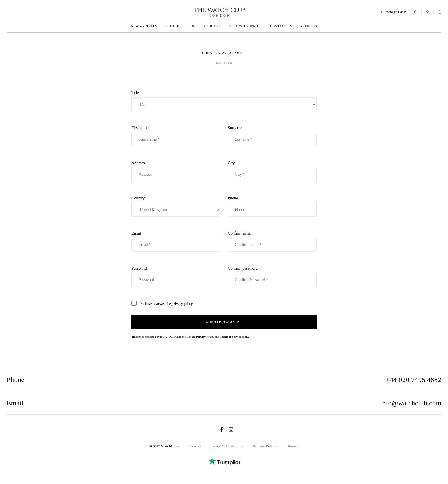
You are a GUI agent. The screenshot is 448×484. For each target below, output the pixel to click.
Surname (272, 136)
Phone (272, 206)
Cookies (195, 446)
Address (176, 171)
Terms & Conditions (227, 446)
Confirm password (272, 276)
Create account (224, 322)
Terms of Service (230, 337)
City (272, 171)
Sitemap (292, 446)
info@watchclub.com (411, 403)
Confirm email (272, 241)
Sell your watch (246, 26)
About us (213, 26)
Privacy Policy (205, 337)
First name (176, 136)
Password (176, 276)
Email (176, 241)
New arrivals (144, 26)
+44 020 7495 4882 (413, 380)
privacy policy (182, 304)
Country (176, 206)
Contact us (281, 26)
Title (224, 101)
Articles (309, 26)
